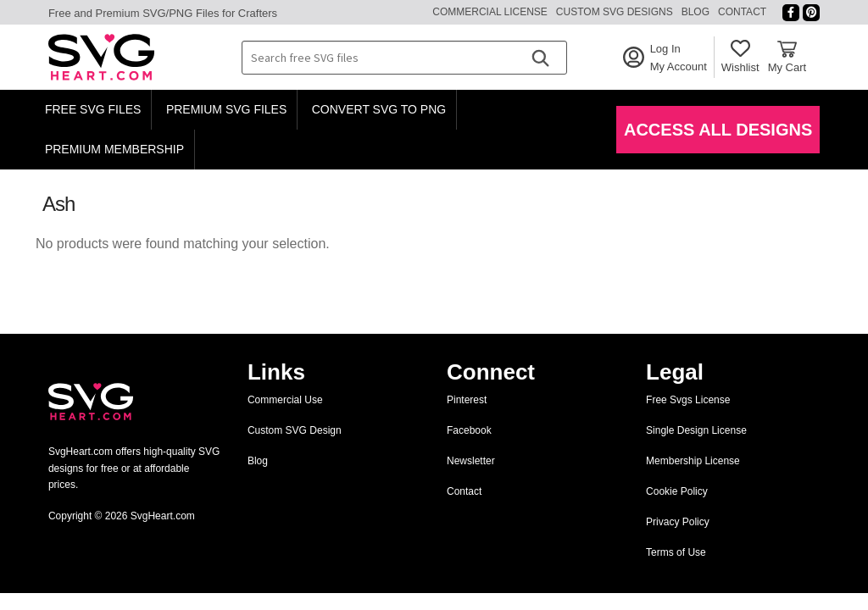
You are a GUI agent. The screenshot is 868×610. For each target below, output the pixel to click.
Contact (742, 12)
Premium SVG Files (226, 109)
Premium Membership (114, 149)
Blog (696, 12)
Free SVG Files (93, 109)
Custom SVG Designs (615, 12)
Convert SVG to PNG (379, 109)
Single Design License (696, 430)
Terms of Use (676, 552)
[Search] (540, 58)
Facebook (469, 430)
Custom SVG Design (295, 430)
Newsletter (471, 461)
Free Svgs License (688, 400)
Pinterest (467, 400)
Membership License (693, 461)
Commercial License (490, 12)
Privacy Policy (678, 522)
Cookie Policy (677, 491)
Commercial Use (285, 400)
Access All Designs (718, 130)
